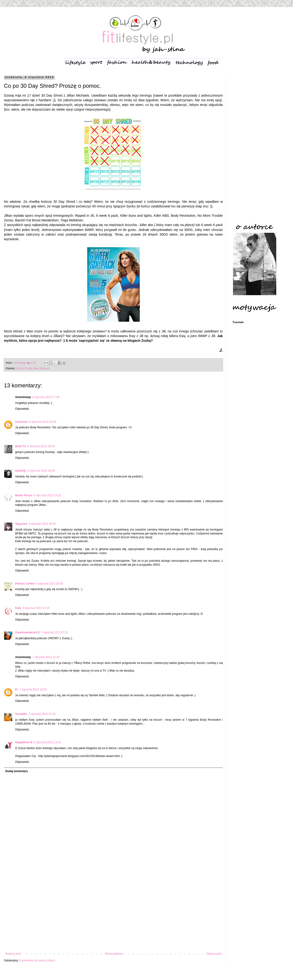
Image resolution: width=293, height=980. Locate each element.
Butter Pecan (24, 495)
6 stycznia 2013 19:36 (42, 524)
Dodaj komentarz (17, 771)
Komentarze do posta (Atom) (37, 960)
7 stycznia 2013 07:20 (55, 632)
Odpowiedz (22, 409)
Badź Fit (21, 446)
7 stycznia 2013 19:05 (33, 689)
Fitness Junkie (25, 584)
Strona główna (114, 954)
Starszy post (214, 954)
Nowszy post (13, 954)
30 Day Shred (24, 368)
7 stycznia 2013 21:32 (42, 714)
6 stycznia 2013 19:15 (47, 495)
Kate (18, 608)
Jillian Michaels (41, 368)
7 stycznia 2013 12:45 (46, 657)
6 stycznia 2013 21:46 (36, 608)
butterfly (21, 471)
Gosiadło (21, 714)
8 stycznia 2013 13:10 (47, 742)
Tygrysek (21, 524)
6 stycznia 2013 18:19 (41, 446)
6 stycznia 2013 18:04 (43, 422)
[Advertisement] (113, 914)
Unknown (21, 422)
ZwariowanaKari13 (27, 632)
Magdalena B (24, 742)
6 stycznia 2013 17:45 (46, 397)
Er (17, 689)
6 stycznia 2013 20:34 (49, 584)
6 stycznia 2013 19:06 (41, 471)
